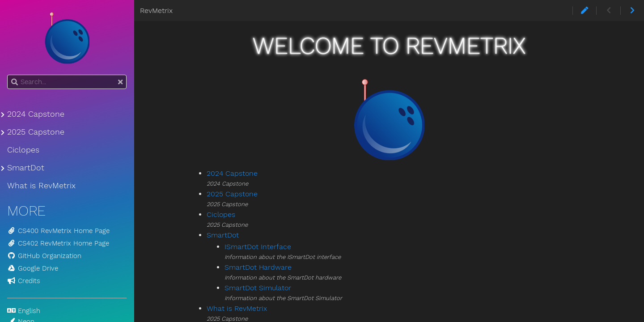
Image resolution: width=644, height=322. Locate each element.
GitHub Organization (44, 256)
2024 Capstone (232, 173)
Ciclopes (221, 214)
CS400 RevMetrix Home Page (58, 231)
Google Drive (33, 268)
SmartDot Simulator (258, 288)
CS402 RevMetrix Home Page (58, 243)
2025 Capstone (232, 194)
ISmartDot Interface (258, 247)
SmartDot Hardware (258, 267)
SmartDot (223, 235)
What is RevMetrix (237, 308)
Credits (24, 281)
